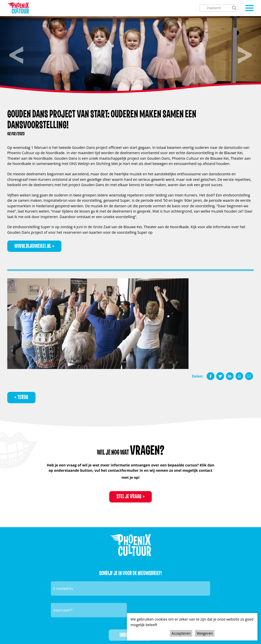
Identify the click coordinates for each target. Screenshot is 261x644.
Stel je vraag (129, 496)
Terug (23, 397)
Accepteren (181, 633)
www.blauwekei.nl (33, 246)
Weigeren (205, 633)
